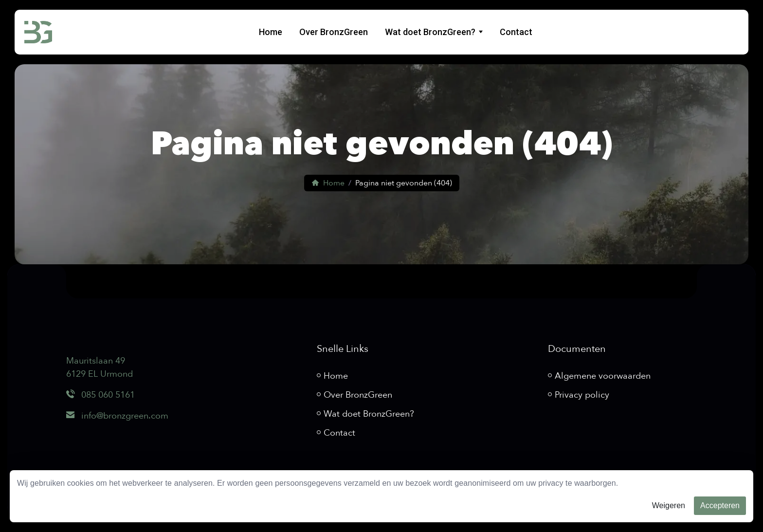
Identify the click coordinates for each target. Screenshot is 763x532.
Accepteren (720, 505)
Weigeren (669, 505)
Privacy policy (582, 395)
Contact (516, 32)
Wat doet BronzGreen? (430, 32)
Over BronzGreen (334, 32)
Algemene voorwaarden (603, 376)
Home (271, 32)
